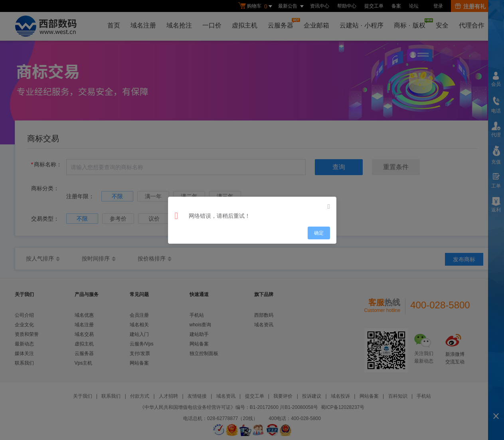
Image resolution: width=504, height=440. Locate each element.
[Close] (329, 207)
